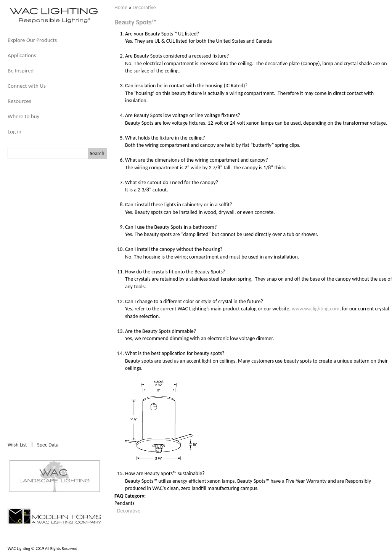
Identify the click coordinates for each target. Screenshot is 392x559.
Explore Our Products (32, 40)
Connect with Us (27, 86)
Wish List (17, 445)
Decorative (144, 7)
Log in (14, 132)
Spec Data (48, 445)
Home (121, 7)
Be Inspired (21, 71)
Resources (19, 101)
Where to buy (23, 116)
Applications (22, 55)
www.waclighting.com (316, 309)
